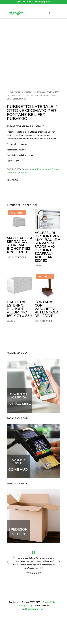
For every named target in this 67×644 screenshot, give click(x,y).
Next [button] (59, 562)
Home (10, 92)
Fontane (40, 92)
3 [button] (31, 573)
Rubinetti (11, 172)
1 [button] (27, 573)
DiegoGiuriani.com (35, 609)
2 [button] (29, 573)
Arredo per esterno (24, 92)
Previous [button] (8, 562)
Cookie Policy (50, 602)
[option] (34, 560)
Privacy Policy (25, 606)
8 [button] (40, 573)
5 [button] (34, 573)
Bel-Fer (24, 172)
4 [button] (33, 573)
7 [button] (38, 573)
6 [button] (36, 573)
